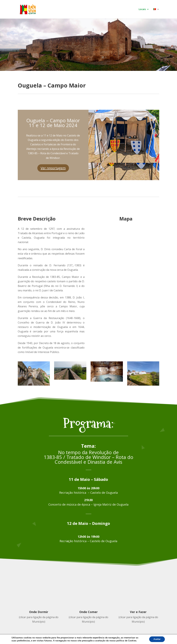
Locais (142, 10)
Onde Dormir (39, 612)
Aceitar (156, 639)
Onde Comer (88, 612)
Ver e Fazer (138, 612)
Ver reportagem (53, 168)
